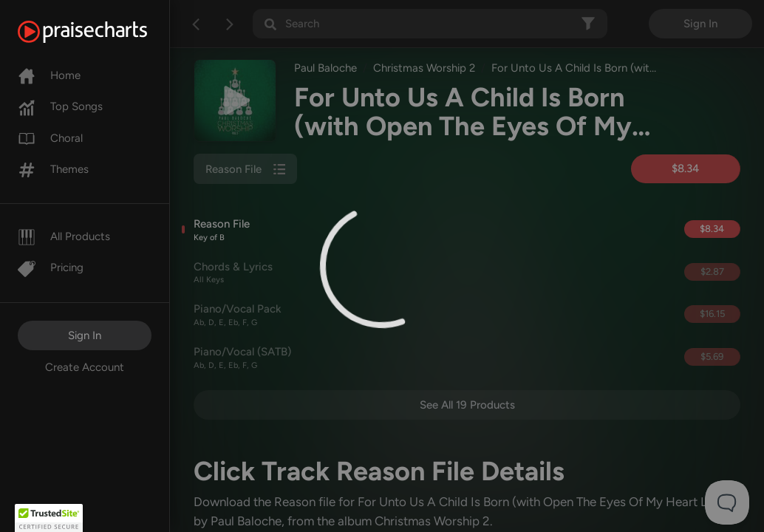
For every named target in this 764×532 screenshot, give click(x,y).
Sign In (85, 335)
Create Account (85, 367)
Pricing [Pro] (51, 267)
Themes (53, 169)
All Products (64, 236)
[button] (49, 518)
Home (49, 75)
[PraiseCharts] (101, 32)
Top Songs (60, 106)
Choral (50, 138)
